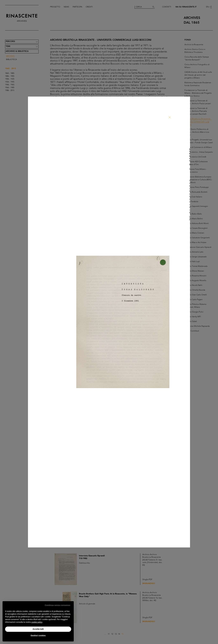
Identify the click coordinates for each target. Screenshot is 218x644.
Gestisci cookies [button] (38, 636)
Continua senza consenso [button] (58, 605)
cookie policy (37, 622)
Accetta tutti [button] (38, 629)
